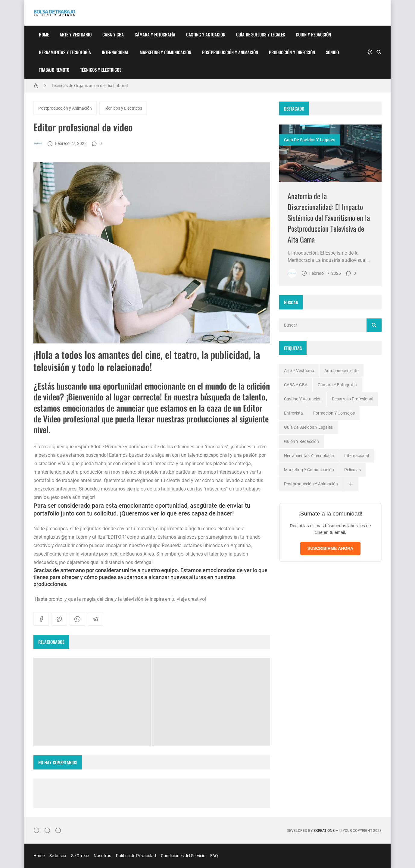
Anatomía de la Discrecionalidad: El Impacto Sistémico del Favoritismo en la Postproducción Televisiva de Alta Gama (329, 218)
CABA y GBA (113, 34)
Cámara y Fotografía (155, 34)
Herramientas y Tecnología (65, 52)
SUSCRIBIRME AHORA (331, 548)
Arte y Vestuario (76, 34)
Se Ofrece (80, 856)
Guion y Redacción (313, 34)
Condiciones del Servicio (183, 856)
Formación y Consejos (334, 413)
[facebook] (41, 619)
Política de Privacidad (136, 856)
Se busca (58, 856)
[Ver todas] (351, 484)
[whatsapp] (77, 619)
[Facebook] (47, 830)
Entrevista (293, 413)
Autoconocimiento (342, 371)
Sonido (332, 52)
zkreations (324, 831)
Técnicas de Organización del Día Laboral (90, 86)
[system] (370, 52)
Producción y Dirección (292, 52)
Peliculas (353, 470)
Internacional (115, 52)
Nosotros (102, 856)
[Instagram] (36, 830)
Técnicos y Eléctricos (101, 70)
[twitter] (59, 619)
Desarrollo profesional (353, 399)
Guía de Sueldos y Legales (261, 34)
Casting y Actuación (206, 34)
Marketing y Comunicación (165, 52)
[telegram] (95, 619)
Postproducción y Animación (230, 52)
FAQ (214, 856)
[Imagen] (330, 153)
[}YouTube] (58, 830)
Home (44, 34)
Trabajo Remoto (54, 70)
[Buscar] (379, 52)
